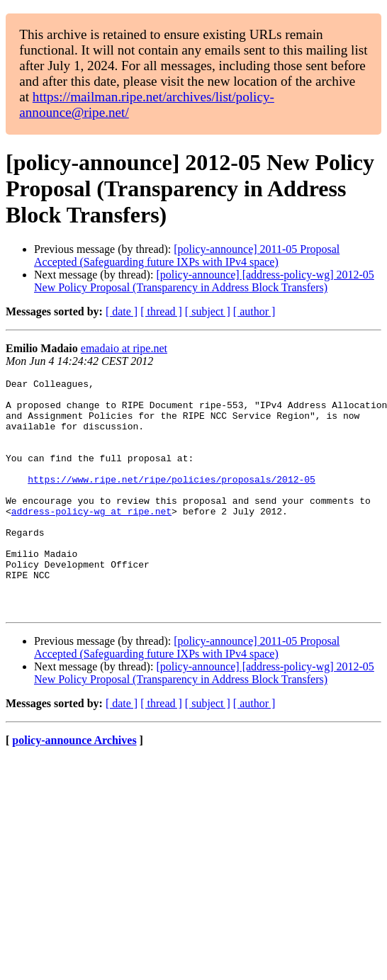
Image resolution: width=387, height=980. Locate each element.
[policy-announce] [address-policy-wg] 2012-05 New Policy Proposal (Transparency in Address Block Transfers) (204, 281)
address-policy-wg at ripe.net (91, 539)
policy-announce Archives (74, 787)
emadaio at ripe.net (124, 348)
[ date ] (122, 311)
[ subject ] (208, 311)
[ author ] (254, 311)
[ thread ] (161, 311)
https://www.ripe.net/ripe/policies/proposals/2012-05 (172, 500)
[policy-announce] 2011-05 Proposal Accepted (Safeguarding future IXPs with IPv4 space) (187, 255)
